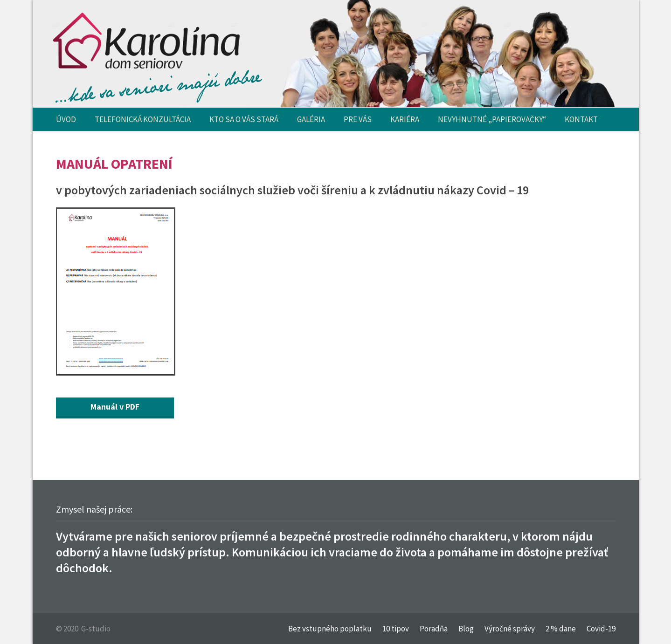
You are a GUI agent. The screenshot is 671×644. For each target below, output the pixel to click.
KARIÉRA (405, 119)
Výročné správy (510, 629)
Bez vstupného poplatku (330, 629)
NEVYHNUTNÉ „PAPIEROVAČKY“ (492, 119)
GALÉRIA (311, 119)
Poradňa (434, 629)
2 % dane (561, 629)
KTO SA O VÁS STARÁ (244, 119)
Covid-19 (601, 629)
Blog (466, 629)
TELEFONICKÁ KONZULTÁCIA (143, 119)
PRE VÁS (358, 119)
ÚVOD (66, 119)
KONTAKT (581, 119)
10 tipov (396, 629)
